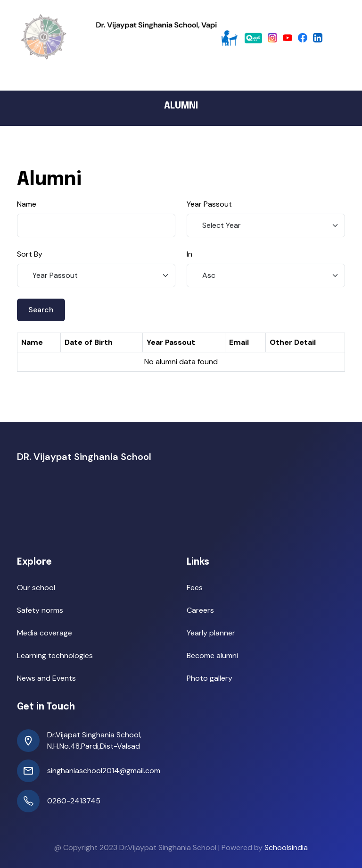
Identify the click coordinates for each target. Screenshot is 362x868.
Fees (195, 588)
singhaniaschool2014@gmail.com (104, 771)
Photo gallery (210, 678)
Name (27, 204)
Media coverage (45, 633)
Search (41, 310)
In (189, 254)
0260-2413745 (74, 801)
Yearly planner (211, 633)
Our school (36, 588)
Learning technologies (55, 655)
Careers (200, 610)
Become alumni (212, 655)
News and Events (46, 678)
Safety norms (40, 610)
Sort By (30, 254)
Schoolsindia (286, 847)
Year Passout (209, 204)
